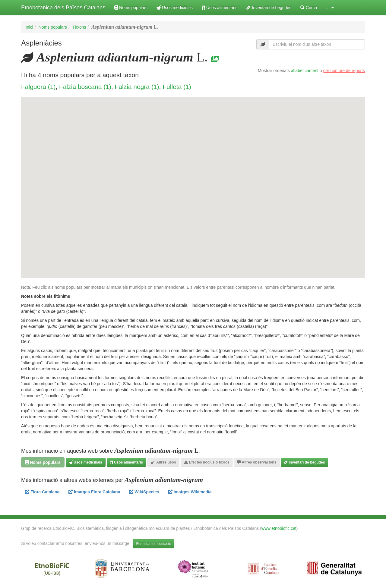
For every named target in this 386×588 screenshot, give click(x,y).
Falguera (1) (38, 87)
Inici (29, 27)
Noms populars (131, 8)
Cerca (309, 8)
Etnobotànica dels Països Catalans (63, 8)
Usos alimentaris (220, 8)
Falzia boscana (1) (85, 87)
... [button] (330, 8)
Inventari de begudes (269, 8)
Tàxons (79, 27)
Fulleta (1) (177, 87)
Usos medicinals (175, 8)
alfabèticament (305, 71)
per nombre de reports (344, 71)
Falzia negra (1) (137, 87)
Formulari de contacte (153, 544)
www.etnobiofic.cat (279, 528)
